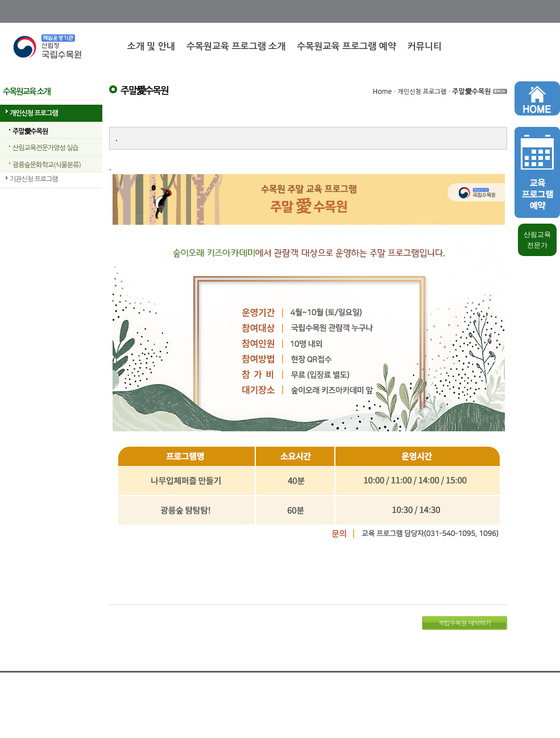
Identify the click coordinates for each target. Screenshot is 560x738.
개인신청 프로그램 (34, 113)
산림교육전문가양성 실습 (45, 148)
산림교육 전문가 (537, 240)
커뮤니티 (425, 46)
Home (382, 92)
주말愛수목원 (30, 131)
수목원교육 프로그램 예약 (346, 46)
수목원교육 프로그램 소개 (236, 46)
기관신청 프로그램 (34, 179)
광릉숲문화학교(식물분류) (47, 165)
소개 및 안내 (151, 46)
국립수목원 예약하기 (465, 623)
